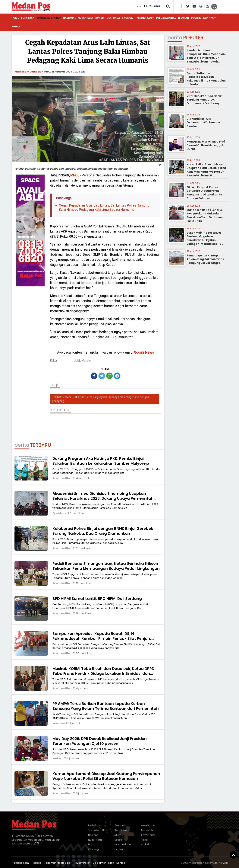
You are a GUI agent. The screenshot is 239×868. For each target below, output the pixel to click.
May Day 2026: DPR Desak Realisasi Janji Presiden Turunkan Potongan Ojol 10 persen (100, 741)
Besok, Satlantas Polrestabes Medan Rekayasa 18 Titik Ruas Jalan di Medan (206, 79)
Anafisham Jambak (28, 72)
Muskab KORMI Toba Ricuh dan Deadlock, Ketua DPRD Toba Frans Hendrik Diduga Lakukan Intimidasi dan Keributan (103, 674)
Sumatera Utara (48, 18)
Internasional (166, 18)
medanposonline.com (201, 863)
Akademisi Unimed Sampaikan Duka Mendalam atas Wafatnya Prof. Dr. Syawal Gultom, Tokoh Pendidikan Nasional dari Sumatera (206, 60)
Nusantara (85, 18)
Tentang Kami (21, 863)
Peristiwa (28, 18)
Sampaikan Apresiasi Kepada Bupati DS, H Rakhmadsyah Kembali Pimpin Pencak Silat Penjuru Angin (102, 638)
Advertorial (148, 835)
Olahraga (113, 18)
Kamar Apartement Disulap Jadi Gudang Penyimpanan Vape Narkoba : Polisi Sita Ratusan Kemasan (106, 776)
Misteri (119, 835)
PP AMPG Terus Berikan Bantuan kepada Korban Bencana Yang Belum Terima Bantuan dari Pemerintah (106, 706)
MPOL (75, 175)
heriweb (223, 863)
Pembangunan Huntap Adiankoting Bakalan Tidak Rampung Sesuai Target (205, 259)
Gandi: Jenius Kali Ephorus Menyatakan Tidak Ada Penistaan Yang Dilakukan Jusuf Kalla (205, 215)
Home (15, 18)
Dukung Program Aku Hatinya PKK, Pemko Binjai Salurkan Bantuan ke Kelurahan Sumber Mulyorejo (101, 461)
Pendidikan (144, 18)
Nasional (69, 18)
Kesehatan (148, 825)
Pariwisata (147, 830)
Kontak (121, 863)
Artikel (145, 844)
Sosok (118, 840)
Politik (196, 18)
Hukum (100, 18)
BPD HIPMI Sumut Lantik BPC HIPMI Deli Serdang (97, 599)
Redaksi (37, 863)
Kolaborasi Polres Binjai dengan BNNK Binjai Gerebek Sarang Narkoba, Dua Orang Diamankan (103, 531)
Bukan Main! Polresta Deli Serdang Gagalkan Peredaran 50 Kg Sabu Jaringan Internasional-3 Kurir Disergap (204, 240)
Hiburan (184, 18)
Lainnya (208, 18)
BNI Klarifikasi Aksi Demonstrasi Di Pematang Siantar (205, 122)
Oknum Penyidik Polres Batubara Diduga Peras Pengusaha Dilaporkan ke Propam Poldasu (204, 193)
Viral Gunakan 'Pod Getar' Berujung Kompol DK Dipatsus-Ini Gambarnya (205, 100)
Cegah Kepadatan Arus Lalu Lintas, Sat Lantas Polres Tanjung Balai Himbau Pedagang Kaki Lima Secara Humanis (104, 207)
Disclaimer (99, 863)
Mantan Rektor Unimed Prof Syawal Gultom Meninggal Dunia (206, 145)
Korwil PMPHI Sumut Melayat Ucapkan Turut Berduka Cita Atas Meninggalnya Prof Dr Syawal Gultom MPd (206, 170)
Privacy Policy (82, 863)
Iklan (111, 863)
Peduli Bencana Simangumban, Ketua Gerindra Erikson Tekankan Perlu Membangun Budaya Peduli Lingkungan (106, 566)
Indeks (16, 26)
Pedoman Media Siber (58, 863)
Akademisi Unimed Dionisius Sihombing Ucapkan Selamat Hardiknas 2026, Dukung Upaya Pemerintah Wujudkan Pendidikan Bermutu (103, 498)
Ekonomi (128, 18)
